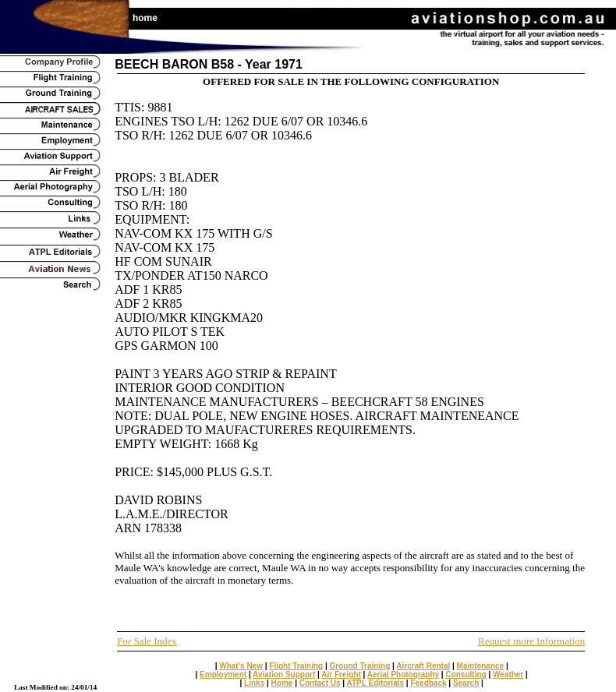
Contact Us (320, 683)
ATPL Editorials (376, 683)
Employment (223, 674)
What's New (241, 666)
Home (282, 683)
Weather (508, 674)
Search (466, 683)
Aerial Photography (403, 674)
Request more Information (531, 641)
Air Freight (341, 674)
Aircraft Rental (423, 666)
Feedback (428, 683)
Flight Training (296, 666)
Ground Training (360, 666)
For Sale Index (147, 641)
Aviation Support (284, 674)
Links (254, 683)
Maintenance (481, 666)
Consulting (466, 674)
